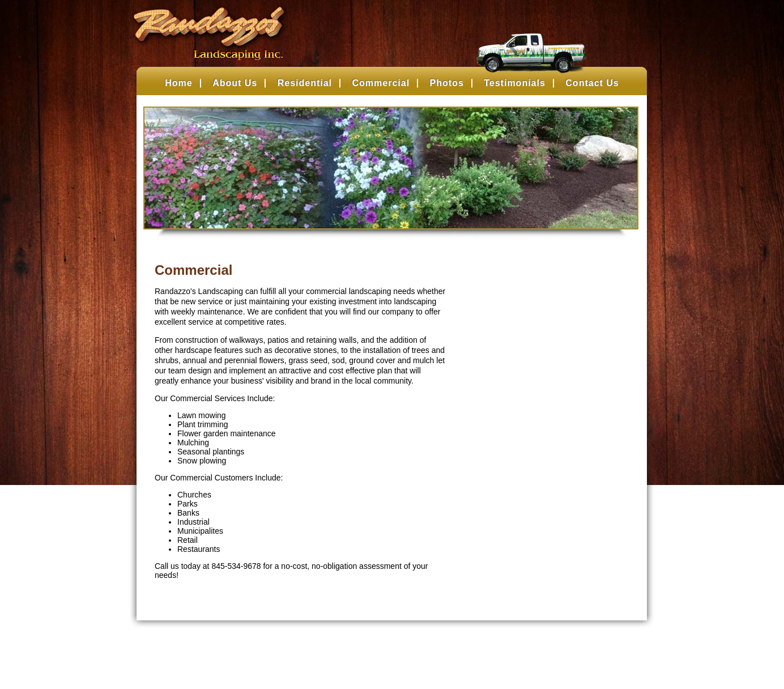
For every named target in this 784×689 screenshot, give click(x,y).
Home (178, 83)
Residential (305, 83)
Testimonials (515, 83)
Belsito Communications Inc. (410, 658)
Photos (447, 83)
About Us (235, 83)
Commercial (381, 83)
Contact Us (592, 83)
